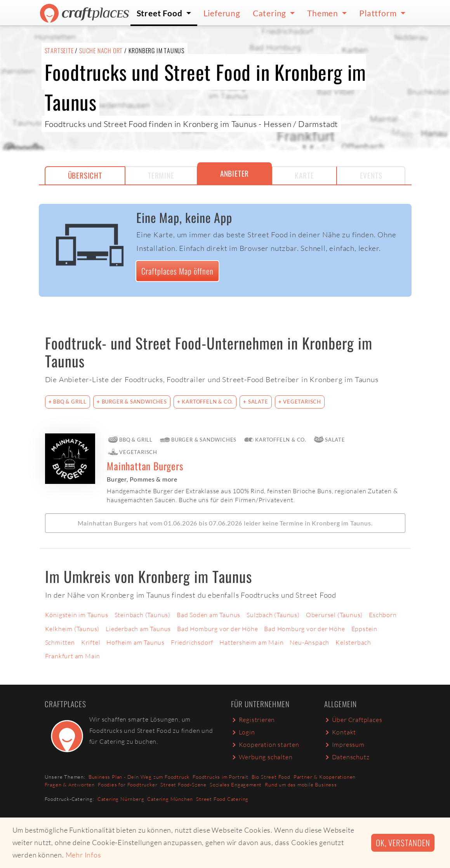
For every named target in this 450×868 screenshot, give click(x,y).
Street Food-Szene (183, 785)
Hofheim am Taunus (136, 642)
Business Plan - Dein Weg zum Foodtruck (139, 777)
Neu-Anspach (309, 642)
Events (371, 175)
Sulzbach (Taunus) (273, 615)
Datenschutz (347, 757)
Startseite (59, 50)
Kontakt (340, 732)
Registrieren (253, 720)
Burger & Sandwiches (134, 402)
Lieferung (222, 13)
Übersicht (85, 175)
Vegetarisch (301, 402)
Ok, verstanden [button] (403, 843)
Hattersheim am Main (251, 642)
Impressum (344, 744)
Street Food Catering (222, 799)
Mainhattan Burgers (145, 466)
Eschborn (383, 615)
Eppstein (364, 629)
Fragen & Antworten (70, 785)
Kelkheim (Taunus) (72, 629)
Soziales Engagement (236, 785)
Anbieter (235, 173)
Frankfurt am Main (73, 656)
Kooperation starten (265, 744)
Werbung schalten (262, 757)
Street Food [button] (161, 13)
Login (243, 732)
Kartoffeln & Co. (207, 402)
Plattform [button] (379, 13)
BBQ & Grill (69, 402)
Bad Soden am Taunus (208, 615)
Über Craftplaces (353, 720)
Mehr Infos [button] (83, 855)
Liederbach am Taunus (138, 629)
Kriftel (91, 642)
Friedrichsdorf (192, 642)
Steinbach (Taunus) (142, 615)
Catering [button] (270, 13)
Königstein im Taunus (77, 615)
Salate (257, 402)
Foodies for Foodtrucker (128, 785)
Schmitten (60, 642)
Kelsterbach (353, 642)
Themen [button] (324, 13)
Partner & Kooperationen (325, 777)
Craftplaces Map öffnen (177, 271)
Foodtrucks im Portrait (221, 777)
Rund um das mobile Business (301, 785)
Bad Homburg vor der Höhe (217, 629)
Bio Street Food (271, 777)
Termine (161, 175)
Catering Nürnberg (121, 799)
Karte (304, 175)
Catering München (170, 799)
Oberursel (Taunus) (334, 615)
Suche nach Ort (101, 50)
